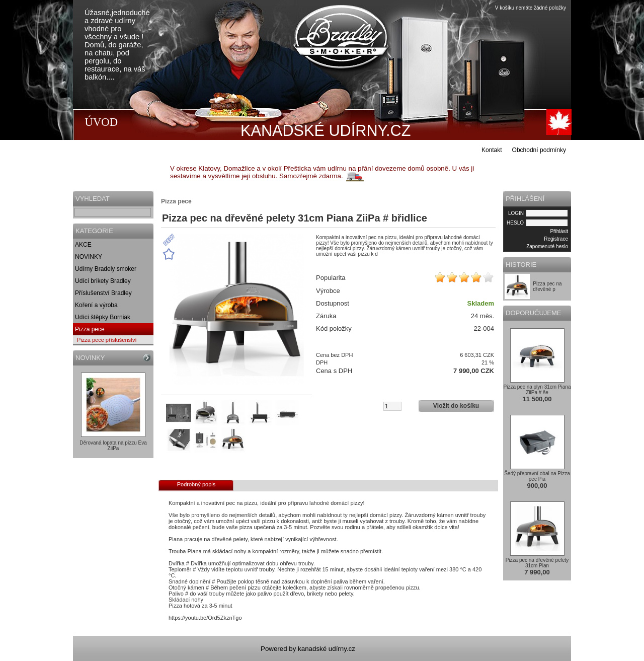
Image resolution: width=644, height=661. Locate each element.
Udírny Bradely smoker (106, 269)
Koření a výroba (96, 305)
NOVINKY (89, 257)
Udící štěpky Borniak (103, 317)
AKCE (83, 245)
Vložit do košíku (456, 406)
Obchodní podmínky (539, 150)
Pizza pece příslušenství (107, 340)
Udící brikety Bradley (103, 281)
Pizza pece (90, 329)
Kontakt (492, 150)
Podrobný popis (196, 484)
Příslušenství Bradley (103, 293)
